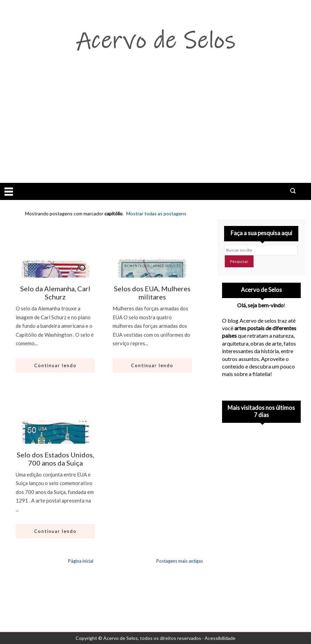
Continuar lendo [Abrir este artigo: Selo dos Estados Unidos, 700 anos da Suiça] (55, 531)
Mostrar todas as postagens (156, 213)
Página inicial (81, 561)
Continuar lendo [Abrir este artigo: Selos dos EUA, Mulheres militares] (152, 365)
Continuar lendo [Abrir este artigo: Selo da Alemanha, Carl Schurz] (55, 365)
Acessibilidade (220, 638)
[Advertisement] (155, 132)
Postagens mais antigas (180, 561)
